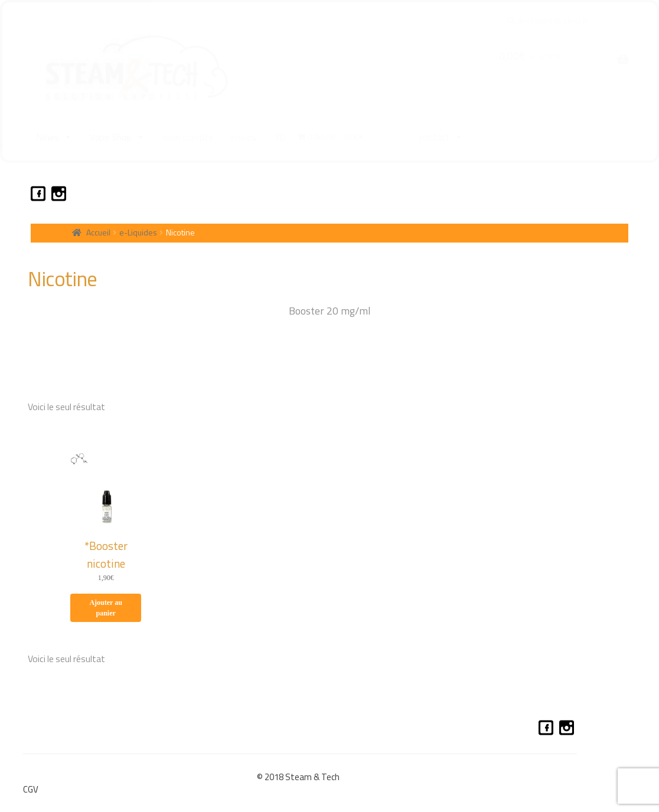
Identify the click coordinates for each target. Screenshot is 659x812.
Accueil (98, 231)
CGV (31, 788)
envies (244, 137)
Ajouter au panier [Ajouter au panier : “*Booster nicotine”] (105, 607)
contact (441, 137)
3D (280, 137)
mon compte (188, 137)
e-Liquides (138, 231)
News (54, 137)
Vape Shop (117, 137)
